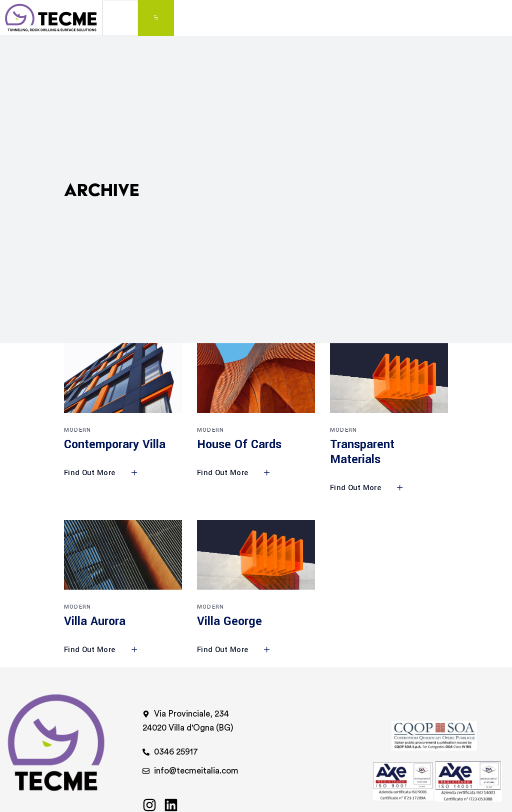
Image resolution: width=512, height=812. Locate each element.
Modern (77, 430)
